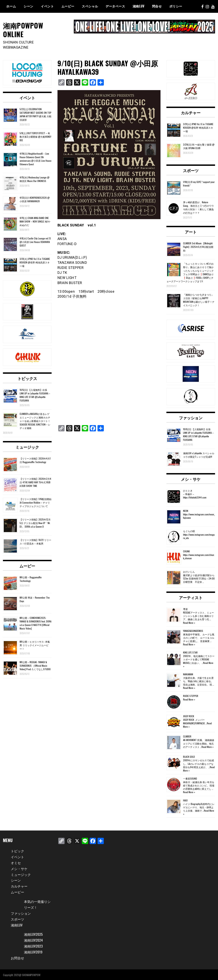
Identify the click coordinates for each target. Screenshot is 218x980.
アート (191, 231)
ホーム (11, 6)
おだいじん (189, 571)
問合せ (157, 6)
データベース (115, 6)
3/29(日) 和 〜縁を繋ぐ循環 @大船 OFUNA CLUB (199, 146)
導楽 (185, 609)
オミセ (16, 862)
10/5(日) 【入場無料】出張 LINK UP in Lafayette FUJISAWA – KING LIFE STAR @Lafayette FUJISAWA (35, 395)
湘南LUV (17, 925)
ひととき (188, 490)
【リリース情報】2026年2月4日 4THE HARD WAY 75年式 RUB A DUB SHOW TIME (35, 482)
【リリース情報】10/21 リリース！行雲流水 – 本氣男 (35, 541)
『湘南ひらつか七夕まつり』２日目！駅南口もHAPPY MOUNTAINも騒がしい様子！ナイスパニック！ (199, 300)
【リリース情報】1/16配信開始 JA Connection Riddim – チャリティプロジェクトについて (36, 502)
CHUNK (186, 551)
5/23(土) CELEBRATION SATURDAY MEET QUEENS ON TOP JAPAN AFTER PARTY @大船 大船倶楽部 (36, 114)
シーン (28, 6)
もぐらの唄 (189, 531)
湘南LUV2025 (34, 934)
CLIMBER (187, 736)
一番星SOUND (190, 778)
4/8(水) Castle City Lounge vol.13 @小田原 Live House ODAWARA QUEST (35, 242)
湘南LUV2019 (33, 952)
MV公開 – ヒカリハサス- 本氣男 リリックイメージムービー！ (35, 645)
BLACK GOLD (189, 756)
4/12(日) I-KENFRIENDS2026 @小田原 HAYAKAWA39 (35, 199)
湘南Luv (139, 6)
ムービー (68, 6)
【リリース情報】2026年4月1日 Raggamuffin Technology (35, 460)
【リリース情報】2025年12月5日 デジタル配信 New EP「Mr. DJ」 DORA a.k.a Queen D (35, 523)
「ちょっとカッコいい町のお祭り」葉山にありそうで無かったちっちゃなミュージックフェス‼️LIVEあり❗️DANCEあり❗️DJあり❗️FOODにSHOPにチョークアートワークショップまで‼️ (190, 272)
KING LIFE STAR (190, 652)
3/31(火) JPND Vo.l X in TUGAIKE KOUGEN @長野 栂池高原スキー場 (35, 262)
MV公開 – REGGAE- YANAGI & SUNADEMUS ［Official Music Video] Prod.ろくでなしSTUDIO (35, 665)
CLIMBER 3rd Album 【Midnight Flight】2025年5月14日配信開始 (198, 246)
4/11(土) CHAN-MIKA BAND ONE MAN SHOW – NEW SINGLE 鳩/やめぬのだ (35, 221)
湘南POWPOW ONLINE (24, 30)
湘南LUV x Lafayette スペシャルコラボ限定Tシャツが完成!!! (199, 455)
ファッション (191, 417)
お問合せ (18, 958)
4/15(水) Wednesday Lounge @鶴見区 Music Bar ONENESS (35, 179)
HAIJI (185, 800)
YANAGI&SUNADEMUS (193, 630)
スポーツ (191, 170)
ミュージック (27, 447)
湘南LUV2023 (34, 946)
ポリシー (176, 6)
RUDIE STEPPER (191, 696)
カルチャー (191, 112)
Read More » (189, 622)
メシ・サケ (191, 479)
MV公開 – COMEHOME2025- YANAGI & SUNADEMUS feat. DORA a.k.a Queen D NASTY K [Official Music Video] (36, 623)
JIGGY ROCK (189, 716)
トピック (18, 851)
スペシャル (90, 6)
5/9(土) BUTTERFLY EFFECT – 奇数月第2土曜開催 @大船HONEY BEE (35, 136)
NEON (186, 511)
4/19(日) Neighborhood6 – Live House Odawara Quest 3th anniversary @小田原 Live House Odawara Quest (36, 158)
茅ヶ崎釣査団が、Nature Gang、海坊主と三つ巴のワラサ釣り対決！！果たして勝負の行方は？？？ (198, 207)
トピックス (27, 378)
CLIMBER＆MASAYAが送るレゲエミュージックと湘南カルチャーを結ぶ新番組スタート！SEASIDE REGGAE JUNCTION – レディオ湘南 (35, 421)
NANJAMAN (188, 674)
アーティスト (191, 597)
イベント (47, 6)
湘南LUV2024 (34, 940)
